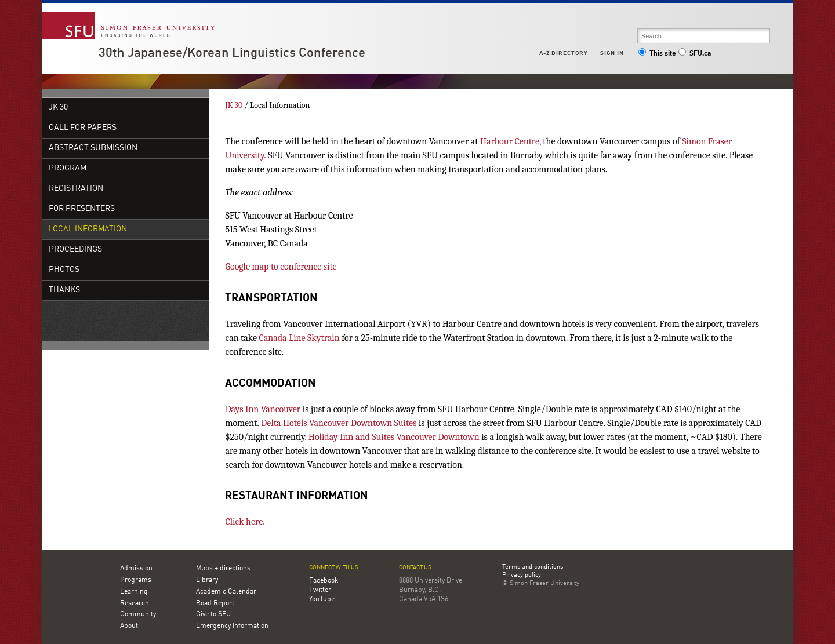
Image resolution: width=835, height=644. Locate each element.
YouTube (322, 599)
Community (138, 614)
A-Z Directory (564, 53)
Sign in (612, 53)
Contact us (415, 568)
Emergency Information (232, 626)
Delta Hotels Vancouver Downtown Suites (339, 423)
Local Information (88, 229)
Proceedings (75, 250)
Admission (136, 569)
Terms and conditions (533, 567)
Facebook (324, 581)
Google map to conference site (281, 267)
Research (135, 603)
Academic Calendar (226, 592)
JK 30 (58, 108)
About (129, 626)
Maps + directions (223, 569)
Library (207, 580)
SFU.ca (694, 54)
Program (68, 168)
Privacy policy (522, 576)
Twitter (320, 590)
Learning (134, 592)
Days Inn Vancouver (263, 409)
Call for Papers (83, 128)
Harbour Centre (510, 141)
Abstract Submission (93, 148)
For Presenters (82, 209)
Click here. (245, 522)
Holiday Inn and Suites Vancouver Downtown (394, 437)
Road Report (215, 603)
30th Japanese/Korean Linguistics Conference (232, 53)
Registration (76, 189)
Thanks (64, 290)
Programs (136, 580)
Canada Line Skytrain (299, 338)
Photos (64, 270)
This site (657, 54)
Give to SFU (213, 614)
